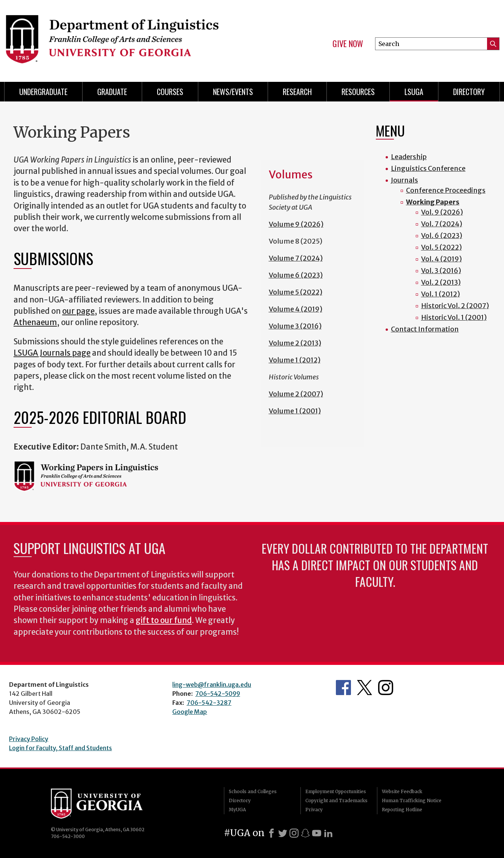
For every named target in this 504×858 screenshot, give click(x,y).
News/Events (233, 92)
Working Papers (433, 202)
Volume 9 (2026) (296, 224)
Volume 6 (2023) (296, 275)
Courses (170, 92)
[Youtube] (317, 833)
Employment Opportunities (336, 791)
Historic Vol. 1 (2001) (454, 317)
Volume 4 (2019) (296, 309)
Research (297, 92)
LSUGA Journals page (52, 353)
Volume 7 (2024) (296, 258)
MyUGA (237, 810)
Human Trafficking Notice (412, 800)
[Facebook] (271, 833)
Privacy (314, 810)
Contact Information (425, 329)
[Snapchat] (305, 833)
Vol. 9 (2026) (442, 212)
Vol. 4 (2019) (441, 259)
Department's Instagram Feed (386, 688)
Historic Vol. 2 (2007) (455, 306)
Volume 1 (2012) (295, 360)
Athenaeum (35, 322)
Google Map (190, 712)
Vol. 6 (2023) (442, 236)
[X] (283, 833)
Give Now (348, 44)
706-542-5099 (218, 694)
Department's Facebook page (343, 688)
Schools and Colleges (253, 791)
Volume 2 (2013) (295, 343)
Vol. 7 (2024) (442, 224)
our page (78, 311)
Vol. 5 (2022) (441, 247)
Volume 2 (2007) (296, 394)
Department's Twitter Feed (365, 688)
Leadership (409, 157)
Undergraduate (43, 92)
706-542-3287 (209, 703)
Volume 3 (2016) (295, 326)
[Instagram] (294, 833)
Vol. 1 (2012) (440, 294)
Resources (358, 92)
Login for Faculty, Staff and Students (61, 748)
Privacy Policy (29, 739)
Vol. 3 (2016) (441, 271)
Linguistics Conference (428, 168)
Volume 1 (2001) (295, 411)
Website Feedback (402, 791)
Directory (469, 92)
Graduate (112, 92)
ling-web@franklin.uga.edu (212, 685)
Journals (404, 180)
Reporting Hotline (402, 810)
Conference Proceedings (446, 190)
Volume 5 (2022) (296, 292)
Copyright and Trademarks (336, 800)
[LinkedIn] (328, 833)
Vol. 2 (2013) (441, 282)
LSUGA (414, 92)
